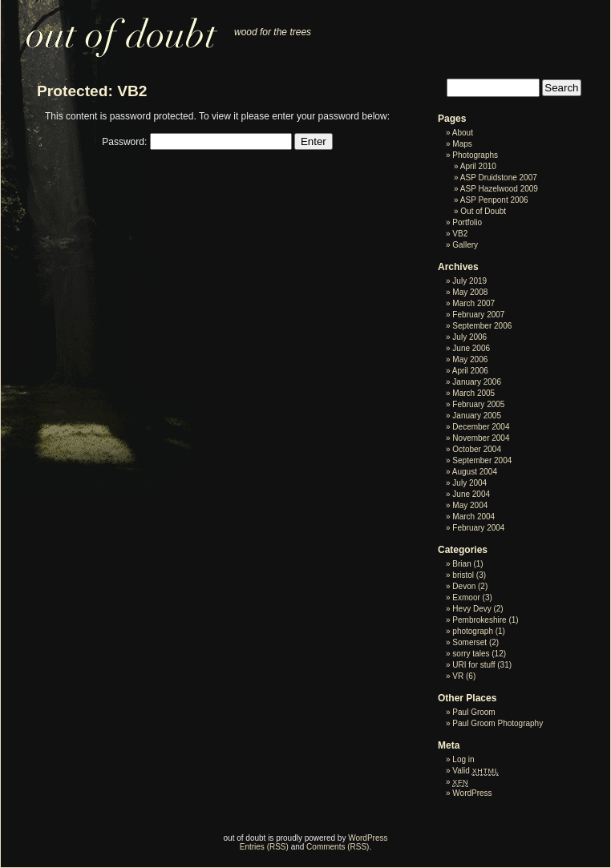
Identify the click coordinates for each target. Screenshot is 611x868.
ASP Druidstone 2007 (499, 178)
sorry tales (471, 654)
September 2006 (482, 326)
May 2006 (470, 359)
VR (458, 676)
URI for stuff (473, 665)
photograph (473, 631)
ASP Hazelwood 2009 (499, 189)
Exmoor (466, 598)
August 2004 (475, 472)
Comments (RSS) (338, 847)
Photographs (475, 155)
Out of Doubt (483, 211)
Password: (196, 142)
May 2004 (470, 505)
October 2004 (477, 449)
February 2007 (478, 315)
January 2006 (477, 382)
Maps (462, 144)
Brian (461, 564)
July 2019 (469, 281)
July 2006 (469, 337)
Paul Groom (473, 712)
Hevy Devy (471, 609)
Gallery (465, 245)
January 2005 (477, 416)
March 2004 (473, 517)
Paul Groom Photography (498, 723)
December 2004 (481, 427)
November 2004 (481, 438)
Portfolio (467, 222)
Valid (475, 771)
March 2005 (473, 393)
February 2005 (478, 404)
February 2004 (478, 528)
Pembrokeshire (479, 620)
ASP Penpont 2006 (494, 200)
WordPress (472, 793)
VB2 (460, 234)
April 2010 (478, 166)
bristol (463, 575)
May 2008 (470, 292)
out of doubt (112, 29)
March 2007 (473, 303)
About (463, 133)
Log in (463, 759)
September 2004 (482, 460)
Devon (464, 586)
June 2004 (471, 494)
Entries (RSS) (264, 847)
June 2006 (471, 348)
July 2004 (469, 483)
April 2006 (470, 371)
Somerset (469, 642)
